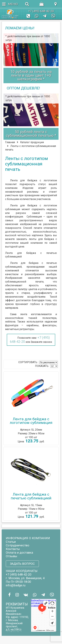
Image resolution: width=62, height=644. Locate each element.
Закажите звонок (41, 342)
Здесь (48, 235)
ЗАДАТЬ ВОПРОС (22, 564)
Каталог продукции (32, 142)
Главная (10, 142)
